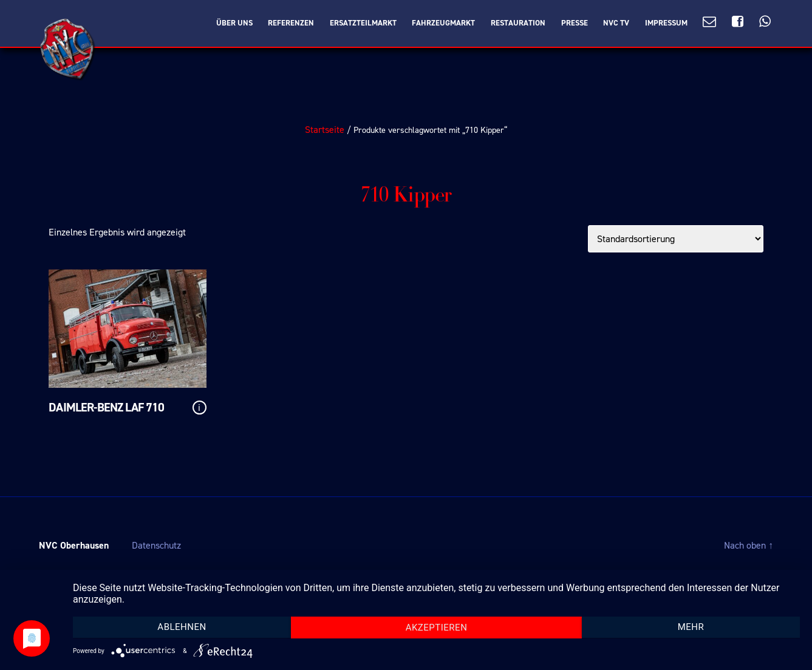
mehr (691, 627)
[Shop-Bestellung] (676, 239)
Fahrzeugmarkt (443, 23)
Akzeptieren (437, 628)
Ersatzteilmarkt (363, 23)
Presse (575, 23)
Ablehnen (182, 627)
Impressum (666, 23)
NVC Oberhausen (74, 545)
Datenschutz (156, 545)
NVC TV (616, 23)
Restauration (518, 23)
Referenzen (291, 23)
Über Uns (234, 23)
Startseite (325, 130)
